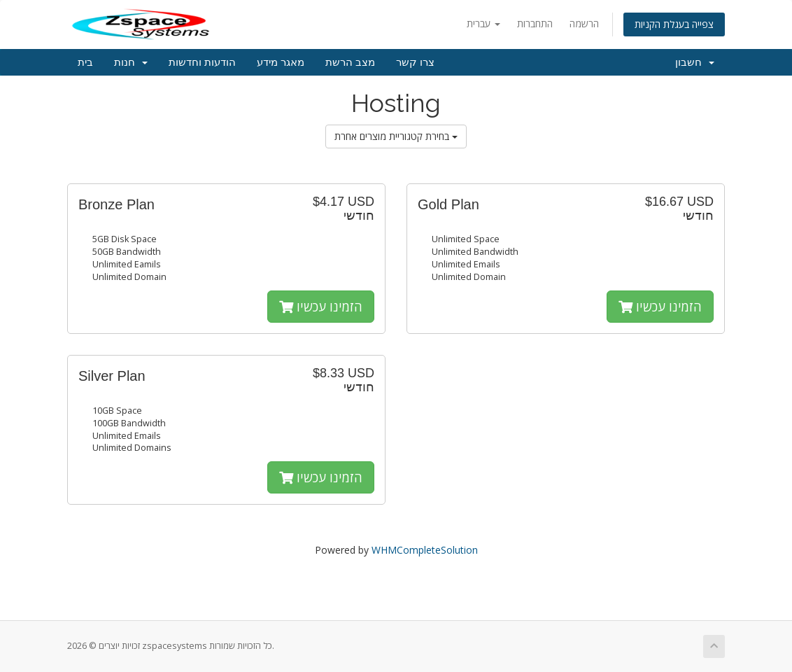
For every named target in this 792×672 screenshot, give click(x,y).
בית (85, 62)
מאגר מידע (281, 62)
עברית (483, 23)
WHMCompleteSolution (425, 550)
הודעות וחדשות (202, 62)
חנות (131, 62)
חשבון (695, 62)
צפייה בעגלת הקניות (674, 24)
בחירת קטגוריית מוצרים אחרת (396, 136)
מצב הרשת (350, 62)
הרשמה (584, 23)
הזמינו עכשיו (321, 307)
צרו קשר (415, 62)
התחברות (535, 23)
